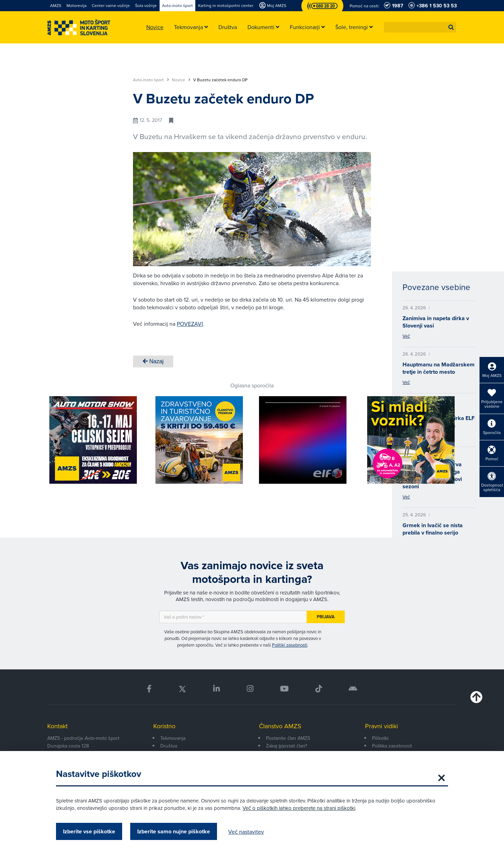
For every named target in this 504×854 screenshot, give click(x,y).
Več (406, 336)
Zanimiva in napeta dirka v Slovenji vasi (436, 322)
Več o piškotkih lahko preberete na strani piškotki (299, 808)
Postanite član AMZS (288, 738)
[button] (451, 27)
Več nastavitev (246, 832)
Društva (169, 746)
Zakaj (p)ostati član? (286, 746)
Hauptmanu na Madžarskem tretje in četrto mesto (439, 368)
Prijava (326, 617)
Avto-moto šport (151, 80)
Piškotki (380, 738)
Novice (181, 80)
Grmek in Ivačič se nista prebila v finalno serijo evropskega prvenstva (433, 533)
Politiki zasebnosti (290, 645)
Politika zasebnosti (392, 746)
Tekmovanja (173, 738)
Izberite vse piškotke (89, 831)
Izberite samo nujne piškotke (174, 831)
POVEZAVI (190, 324)
